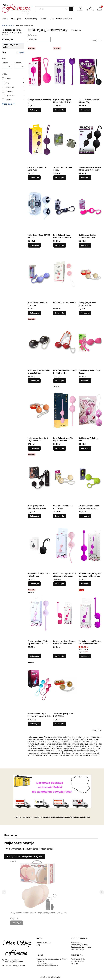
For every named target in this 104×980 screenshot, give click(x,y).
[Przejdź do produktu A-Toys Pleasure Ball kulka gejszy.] (40, 72)
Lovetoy (9, 100)
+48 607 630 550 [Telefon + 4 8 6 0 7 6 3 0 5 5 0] (12, 960)
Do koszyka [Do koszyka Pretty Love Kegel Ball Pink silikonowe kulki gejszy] (60, 584)
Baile (7, 83)
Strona (94, 40)
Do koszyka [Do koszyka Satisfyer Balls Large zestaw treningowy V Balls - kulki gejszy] (34, 724)
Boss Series (10, 87)
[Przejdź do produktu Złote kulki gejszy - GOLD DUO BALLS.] (65, 686)
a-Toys (8, 79)
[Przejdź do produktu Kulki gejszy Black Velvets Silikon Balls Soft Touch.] (90, 140)
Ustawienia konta (77, 961)
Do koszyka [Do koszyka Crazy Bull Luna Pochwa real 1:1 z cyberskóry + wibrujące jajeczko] (16, 923)
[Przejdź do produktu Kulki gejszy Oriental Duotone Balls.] (90, 275)
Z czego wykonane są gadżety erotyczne (52, 959)
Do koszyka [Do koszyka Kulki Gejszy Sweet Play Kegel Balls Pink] (60, 448)
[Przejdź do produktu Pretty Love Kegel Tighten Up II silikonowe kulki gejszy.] (40, 613)
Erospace (9, 91)
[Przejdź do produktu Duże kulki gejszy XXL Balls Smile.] (40, 140)
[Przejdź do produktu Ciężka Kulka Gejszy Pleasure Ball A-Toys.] (65, 72)
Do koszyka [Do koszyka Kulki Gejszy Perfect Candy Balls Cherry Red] (60, 381)
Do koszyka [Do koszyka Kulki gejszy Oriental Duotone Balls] (85, 313)
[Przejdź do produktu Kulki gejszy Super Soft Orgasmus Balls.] (40, 410)
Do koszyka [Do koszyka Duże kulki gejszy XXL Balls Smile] (34, 178)
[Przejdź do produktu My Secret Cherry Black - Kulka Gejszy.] (40, 546)
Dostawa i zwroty (78, 949)
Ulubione (74, 963)
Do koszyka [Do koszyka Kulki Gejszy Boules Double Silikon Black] (60, 245)
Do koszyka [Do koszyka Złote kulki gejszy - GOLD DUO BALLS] (60, 724)
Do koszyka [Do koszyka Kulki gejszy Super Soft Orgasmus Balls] (34, 448)
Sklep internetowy (49, 977)
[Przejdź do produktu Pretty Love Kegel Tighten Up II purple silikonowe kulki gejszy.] (90, 546)
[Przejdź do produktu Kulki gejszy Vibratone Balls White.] (65, 478)
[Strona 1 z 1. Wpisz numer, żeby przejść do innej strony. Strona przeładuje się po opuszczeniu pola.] (98, 40)
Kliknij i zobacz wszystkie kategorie (25, 856)
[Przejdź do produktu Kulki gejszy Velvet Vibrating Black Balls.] (40, 478)
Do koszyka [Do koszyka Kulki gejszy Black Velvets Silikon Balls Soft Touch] (85, 178)
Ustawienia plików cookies (46, 966)
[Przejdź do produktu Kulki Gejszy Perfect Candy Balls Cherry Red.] (65, 343)
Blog (38, 945)
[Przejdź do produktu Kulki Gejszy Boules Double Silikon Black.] (65, 207)
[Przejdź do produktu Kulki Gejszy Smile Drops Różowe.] (90, 343)
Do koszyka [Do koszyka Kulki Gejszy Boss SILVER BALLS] (34, 245)
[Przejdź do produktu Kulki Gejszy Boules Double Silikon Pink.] (90, 207)
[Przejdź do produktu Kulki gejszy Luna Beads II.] (65, 275)
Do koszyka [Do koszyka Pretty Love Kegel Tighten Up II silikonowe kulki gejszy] (34, 656)
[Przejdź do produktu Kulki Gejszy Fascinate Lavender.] (40, 275)
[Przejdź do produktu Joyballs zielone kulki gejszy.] (65, 140)
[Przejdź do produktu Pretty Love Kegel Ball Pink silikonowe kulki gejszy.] (65, 546)
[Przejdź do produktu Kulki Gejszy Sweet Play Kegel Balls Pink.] (65, 410)
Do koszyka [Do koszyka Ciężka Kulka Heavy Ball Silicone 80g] (85, 110)
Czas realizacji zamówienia (81, 947)
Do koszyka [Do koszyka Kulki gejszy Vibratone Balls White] (60, 516)
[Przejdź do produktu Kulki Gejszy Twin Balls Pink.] (90, 410)
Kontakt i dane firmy (44, 942)
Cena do (18, 63)
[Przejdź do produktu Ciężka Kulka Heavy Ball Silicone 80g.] (90, 72)
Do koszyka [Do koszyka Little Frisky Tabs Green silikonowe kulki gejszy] (85, 516)
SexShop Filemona (8, 25)
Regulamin (40, 961)
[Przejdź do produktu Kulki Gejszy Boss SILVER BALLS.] (40, 207)
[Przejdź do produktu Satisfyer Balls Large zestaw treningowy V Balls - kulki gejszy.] (40, 686)
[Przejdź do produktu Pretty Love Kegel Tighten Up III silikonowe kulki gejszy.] (65, 613)
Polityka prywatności (44, 963)
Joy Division (10, 95)
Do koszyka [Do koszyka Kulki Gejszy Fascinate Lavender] (34, 313)
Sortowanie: (32, 35)
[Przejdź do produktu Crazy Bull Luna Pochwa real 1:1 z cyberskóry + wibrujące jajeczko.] (39, 885)
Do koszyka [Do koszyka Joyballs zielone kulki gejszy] (60, 178)
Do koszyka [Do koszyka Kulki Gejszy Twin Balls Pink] (85, 448)
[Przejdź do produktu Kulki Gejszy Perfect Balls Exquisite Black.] (40, 343)
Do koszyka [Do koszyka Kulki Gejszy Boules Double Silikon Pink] (85, 245)
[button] (71, 9)
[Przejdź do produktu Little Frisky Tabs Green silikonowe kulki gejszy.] (90, 478)
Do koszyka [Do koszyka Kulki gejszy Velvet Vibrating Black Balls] (34, 516)
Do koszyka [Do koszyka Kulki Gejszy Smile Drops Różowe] (85, 381)
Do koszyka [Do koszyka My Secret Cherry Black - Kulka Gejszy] (34, 584)
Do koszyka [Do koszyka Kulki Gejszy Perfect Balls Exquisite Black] (34, 381)
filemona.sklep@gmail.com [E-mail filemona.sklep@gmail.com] (15, 965)
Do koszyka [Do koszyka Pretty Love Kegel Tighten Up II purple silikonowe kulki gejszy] (85, 584)
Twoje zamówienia (78, 959)
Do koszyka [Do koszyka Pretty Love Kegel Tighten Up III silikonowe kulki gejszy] (60, 656)
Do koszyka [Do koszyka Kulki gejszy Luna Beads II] (60, 313)
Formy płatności (77, 942)
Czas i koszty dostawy (80, 945)
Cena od (5, 63)
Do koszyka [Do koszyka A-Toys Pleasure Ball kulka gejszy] (34, 110)
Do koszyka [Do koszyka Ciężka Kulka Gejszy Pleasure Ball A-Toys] (60, 110)
